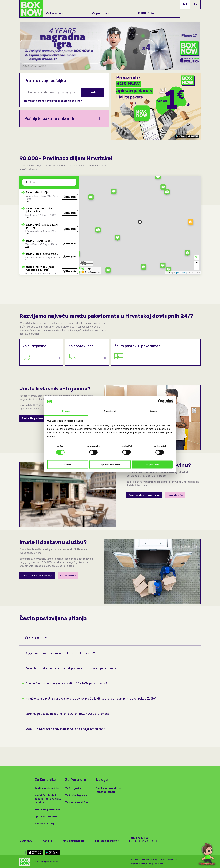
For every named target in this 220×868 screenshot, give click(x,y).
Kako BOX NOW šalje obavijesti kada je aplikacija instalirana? (63, 729)
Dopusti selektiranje (110, 464)
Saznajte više (175, 495)
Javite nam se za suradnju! (37, 576)
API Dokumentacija (73, 841)
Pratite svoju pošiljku (47, 788)
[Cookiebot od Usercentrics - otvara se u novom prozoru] (160, 401)
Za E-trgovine (73, 788)
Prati (93, 92)
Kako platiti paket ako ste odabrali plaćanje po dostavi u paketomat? (69, 668)
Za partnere (112, 13)
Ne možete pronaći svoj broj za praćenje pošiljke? (53, 101)
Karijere (47, 841)
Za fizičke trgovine (76, 795)
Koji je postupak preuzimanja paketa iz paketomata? (58, 653)
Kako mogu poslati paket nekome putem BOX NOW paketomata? (66, 714)
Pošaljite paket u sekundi (62, 119)
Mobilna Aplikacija (45, 824)
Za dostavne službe (77, 802)
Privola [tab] (66, 411)
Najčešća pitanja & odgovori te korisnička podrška (48, 799)
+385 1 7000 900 (139, 838)
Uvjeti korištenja (169, 860)
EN (195, 4)
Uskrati (68, 464)
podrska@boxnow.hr (107, 841)
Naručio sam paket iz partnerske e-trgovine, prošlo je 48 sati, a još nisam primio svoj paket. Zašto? (89, 699)
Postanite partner (32, 418)
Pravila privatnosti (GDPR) (144, 860)
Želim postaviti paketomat (144, 495)
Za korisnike (66, 13)
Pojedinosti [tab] (110, 411)
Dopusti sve (152, 464)
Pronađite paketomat (47, 809)
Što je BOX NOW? (35, 638)
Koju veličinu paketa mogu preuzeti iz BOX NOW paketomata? (64, 683)
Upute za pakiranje (46, 817)
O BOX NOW (157, 13)
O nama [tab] (154, 411)
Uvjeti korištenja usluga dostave (147, 864)
